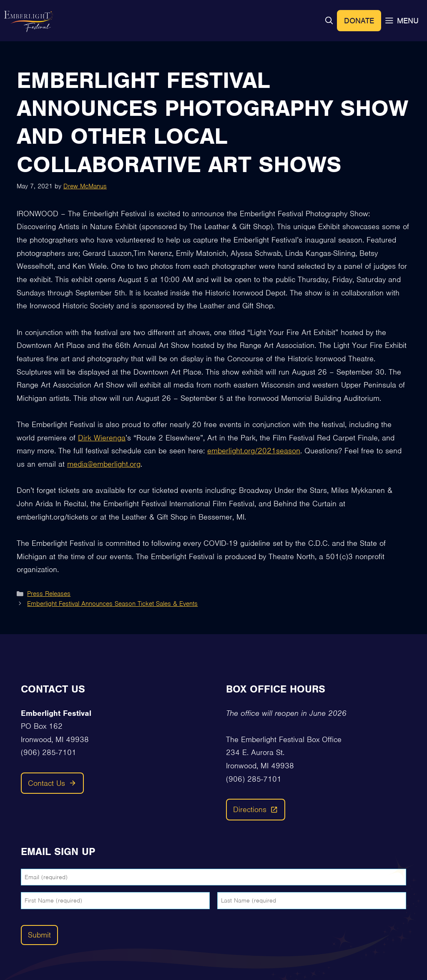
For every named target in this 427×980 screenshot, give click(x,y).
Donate (359, 21)
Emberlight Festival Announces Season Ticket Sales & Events (112, 604)
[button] (329, 21)
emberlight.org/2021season (254, 451)
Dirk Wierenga (102, 438)
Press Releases (49, 594)
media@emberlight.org (104, 464)
